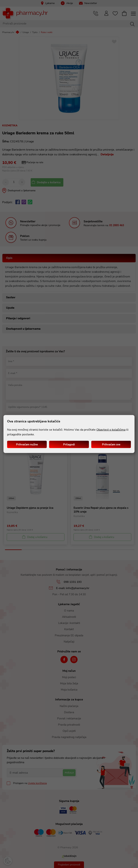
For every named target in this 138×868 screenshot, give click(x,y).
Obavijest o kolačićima (111, 430)
